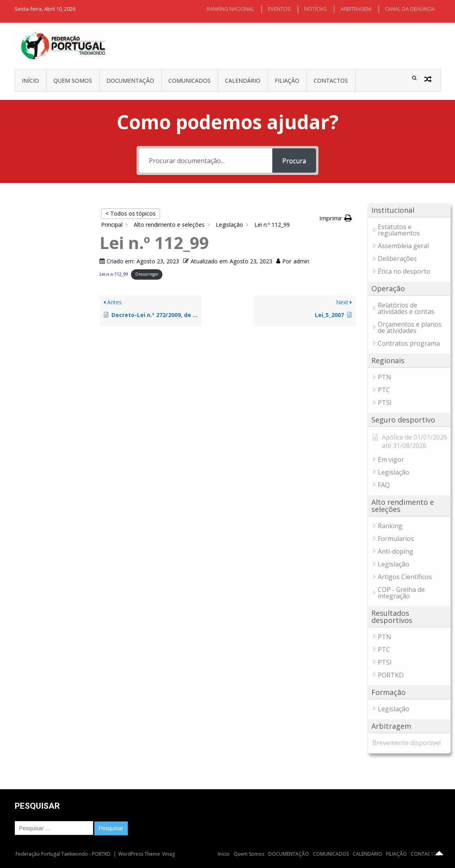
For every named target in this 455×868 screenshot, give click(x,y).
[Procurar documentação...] (206, 161)
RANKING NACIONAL (230, 9)
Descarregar (147, 274)
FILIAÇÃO (287, 81)
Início (30, 81)
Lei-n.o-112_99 (114, 274)
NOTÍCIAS (315, 9)
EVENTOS (279, 9)
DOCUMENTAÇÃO (130, 81)
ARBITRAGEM (356, 9)
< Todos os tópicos (131, 213)
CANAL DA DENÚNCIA (410, 9)
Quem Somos (73, 81)
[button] (336, 218)
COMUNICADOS (189, 81)
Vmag (168, 854)
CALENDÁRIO (243, 81)
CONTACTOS (331, 81)
